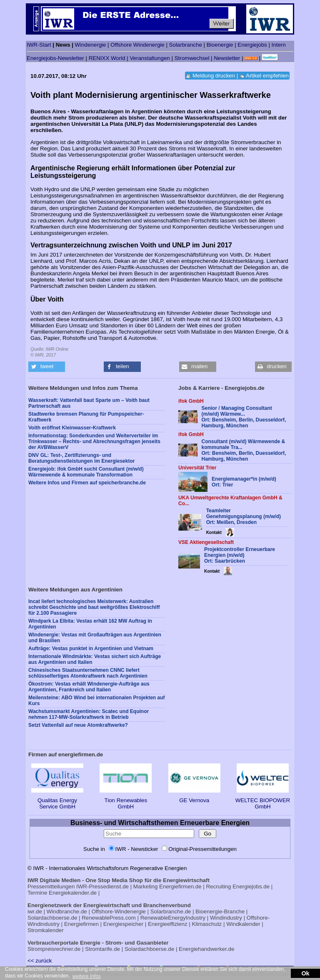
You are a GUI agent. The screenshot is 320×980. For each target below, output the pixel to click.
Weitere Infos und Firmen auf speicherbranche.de (87, 483)
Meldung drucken (214, 76)
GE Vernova (194, 797)
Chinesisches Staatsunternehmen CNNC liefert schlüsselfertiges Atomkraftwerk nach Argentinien (88, 673)
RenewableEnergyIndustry (173, 918)
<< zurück (40, 961)
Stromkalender (46, 930)
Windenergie (91, 45)
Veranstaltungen (150, 58)
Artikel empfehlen (267, 76)
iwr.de (35, 911)
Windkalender (243, 924)
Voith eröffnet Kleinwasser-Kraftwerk (72, 428)
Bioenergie (220, 45)
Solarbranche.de (171, 911)
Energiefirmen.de (180, 886)
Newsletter (227, 58)
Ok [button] (305, 973)
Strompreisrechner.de (54, 949)
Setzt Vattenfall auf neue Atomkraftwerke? (78, 725)
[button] (47, 367)
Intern (279, 45)
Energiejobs (252, 45)
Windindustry (226, 918)
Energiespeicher (123, 924)
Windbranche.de (67, 911)
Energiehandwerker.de (206, 949)
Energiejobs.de (251, 886)
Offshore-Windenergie (119, 911)
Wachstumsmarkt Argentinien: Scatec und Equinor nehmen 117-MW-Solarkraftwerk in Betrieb (89, 714)
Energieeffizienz (168, 924)
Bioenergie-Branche (220, 911)
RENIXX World (107, 58)
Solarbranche (186, 45)
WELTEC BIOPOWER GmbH (263, 800)
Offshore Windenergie (137, 45)
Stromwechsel (192, 58)
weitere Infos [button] (87, 976)
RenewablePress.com (109, 918)
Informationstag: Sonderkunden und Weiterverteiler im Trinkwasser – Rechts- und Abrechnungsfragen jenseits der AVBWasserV (94, 441)
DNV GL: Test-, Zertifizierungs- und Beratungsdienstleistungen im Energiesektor (81, 458)
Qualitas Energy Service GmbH (57, 800)
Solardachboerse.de (52, 918)
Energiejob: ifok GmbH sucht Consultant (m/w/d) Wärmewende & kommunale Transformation (86, 472)
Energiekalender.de (73, 893)
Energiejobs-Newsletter (55, 58)
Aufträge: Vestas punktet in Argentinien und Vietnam (91, 648)
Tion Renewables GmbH (126, 800)
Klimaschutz (207, 924)
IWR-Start (39, 45)
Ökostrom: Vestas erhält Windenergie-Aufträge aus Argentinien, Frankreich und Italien (89, 687)
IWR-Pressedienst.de (102, 886)
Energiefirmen (81, 924)
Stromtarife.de (102, 949)
